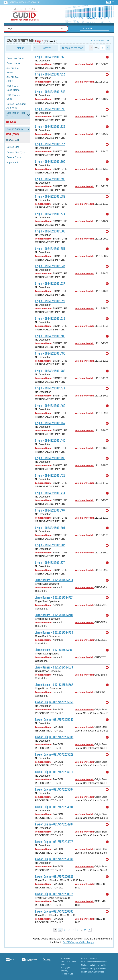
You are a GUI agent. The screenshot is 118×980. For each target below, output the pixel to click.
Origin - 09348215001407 (50, 510)
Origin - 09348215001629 (50, 127)
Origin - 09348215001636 (50, 109)
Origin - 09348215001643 (50, 92)
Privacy (65, 971)
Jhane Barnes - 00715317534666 (54, 685)
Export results (99, 41)
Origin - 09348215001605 (50, 162)
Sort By (47, 48)
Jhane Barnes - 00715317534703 (54, 633)
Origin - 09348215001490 (50, 354)
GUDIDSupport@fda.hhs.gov (78, 942)
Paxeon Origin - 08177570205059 (54, 702)
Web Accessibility (89, 959)
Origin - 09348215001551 (50, 249)
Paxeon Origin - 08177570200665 (54, 912)
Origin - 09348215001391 (50, 528)
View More (88, 29)
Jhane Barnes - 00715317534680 (54, 650)
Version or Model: (84, 64)
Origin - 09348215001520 (50, 301)
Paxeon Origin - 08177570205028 (54, 755)
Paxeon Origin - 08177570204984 (54, 824)
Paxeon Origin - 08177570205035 (54, 737)
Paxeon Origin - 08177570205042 (54, 720)
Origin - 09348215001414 (50, 493)
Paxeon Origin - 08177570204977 (54, 842)
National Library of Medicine (25, 2)
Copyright (66, 968)
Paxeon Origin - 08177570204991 (54, 807)
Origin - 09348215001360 (50, 57)
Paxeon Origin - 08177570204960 (54, 859)
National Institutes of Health (93, 965)
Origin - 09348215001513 (50, 319)
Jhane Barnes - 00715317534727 (54, 598)
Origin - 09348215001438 (50, 458)
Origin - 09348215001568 (50, 231)
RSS (63, 964)
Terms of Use (67, 974)
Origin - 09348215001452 (50, 423)
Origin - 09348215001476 (50, 388)
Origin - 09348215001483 (50, 371)
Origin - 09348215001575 (50, 214)
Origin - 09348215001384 (50, 545)
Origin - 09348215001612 (50, 144)
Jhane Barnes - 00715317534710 (54, 615)
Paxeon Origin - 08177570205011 (54, 772)
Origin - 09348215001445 (50, 441)
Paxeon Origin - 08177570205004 (54, 790)
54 (85, 930)
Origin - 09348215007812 (50, 74)
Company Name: (44, 64)
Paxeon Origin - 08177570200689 (54, 877)
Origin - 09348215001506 (50, 336)
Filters (20, 48)
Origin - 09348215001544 (50, 266)
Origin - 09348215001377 (50, 563)
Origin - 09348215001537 (50, 284)
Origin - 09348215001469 (50, 406)
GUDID (25, 14)
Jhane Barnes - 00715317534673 (54, 667)
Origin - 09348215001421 (50, 476)
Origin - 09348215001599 (50, 179)
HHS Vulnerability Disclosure (94, 962)
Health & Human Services (93, 972)
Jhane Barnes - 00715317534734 (54, 580)
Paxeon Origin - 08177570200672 (54, 894)
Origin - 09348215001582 (50, 197)
